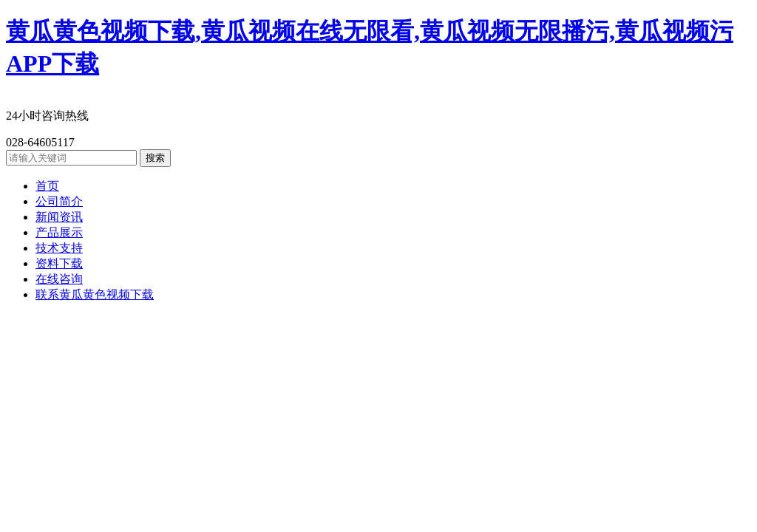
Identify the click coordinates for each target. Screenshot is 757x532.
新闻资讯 (59, 217)
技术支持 (59, 248)
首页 (47, 186)
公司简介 (59, 201)
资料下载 (59, 263)
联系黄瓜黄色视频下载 (95, 294)
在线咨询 (59, 279)
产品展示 (59, 232)
